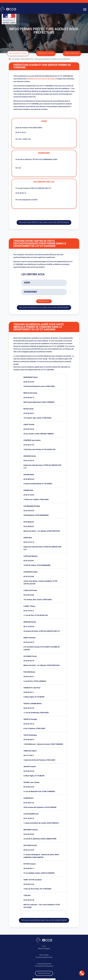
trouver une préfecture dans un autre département (44, 222)
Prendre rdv (44, 301)
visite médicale (72, 53)
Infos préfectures (27, 59)
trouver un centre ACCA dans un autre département (44, 308)
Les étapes (16, 59)
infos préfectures (18, 53)
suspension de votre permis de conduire (42, 79)
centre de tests (46, 53)
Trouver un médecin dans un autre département (44, 920)
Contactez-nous (44, 973)
